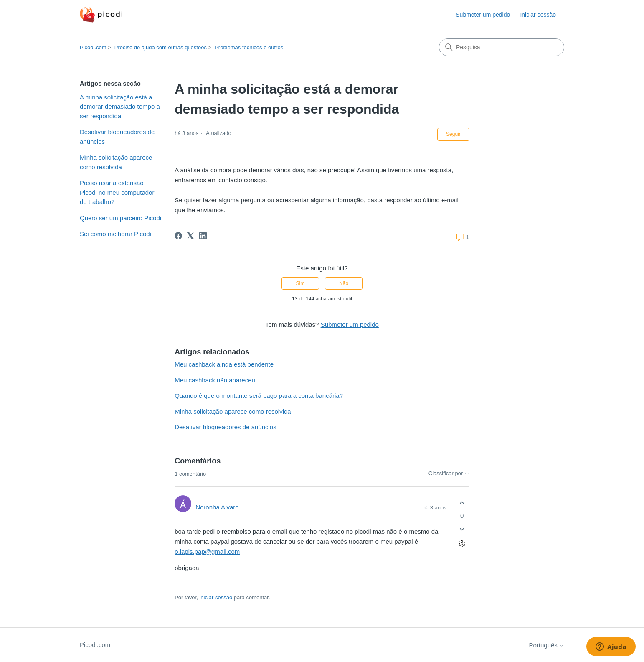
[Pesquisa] (502, 47)
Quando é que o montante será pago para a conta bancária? (259, 396)
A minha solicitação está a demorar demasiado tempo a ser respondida (120, 107)
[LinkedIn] (203, 236)
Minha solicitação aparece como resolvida (116, 162)
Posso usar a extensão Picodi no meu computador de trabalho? (117, 192)
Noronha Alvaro (217, 507)
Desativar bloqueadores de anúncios (117, 137)
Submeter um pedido (483, 15)
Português (546, 645)
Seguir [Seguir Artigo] (453, 134)
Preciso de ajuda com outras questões (161, 47)
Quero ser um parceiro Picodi (120, 218)
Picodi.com (93, 47)
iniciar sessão (216, 597)
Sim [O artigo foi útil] (300, 283)
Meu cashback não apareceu (215, 380)
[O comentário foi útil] (462, 503)
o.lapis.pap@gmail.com (207, 551)
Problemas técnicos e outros (249, 47)
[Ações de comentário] (462, 544)
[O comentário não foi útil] (462, 529)
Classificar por (449, 474)
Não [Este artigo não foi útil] (344, 283)
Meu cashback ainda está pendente (224, 364)
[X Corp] (190, 236)
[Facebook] (178, 236)
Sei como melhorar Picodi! (116, 234)
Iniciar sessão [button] (538, 15)
